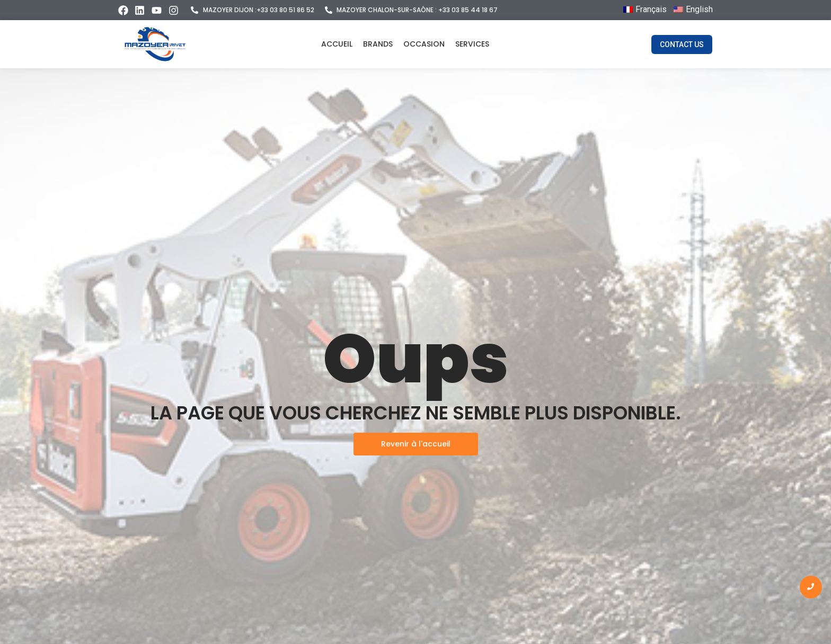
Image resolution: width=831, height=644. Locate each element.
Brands (378, 44)
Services (472, 44)
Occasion (424, 44)
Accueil (337, 44)
